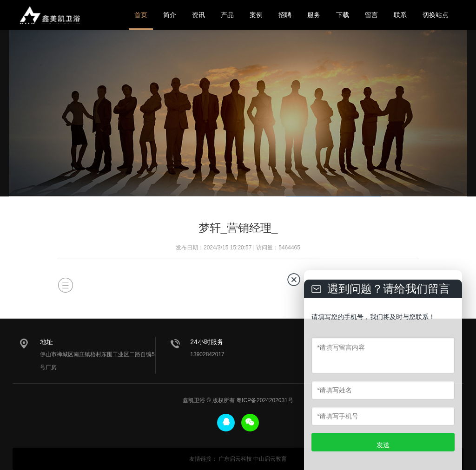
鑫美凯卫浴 (50, 15)
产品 (227, 15)
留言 (371, 15)
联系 (400, 15)
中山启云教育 (270, 459)
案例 (256, 15)
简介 (170, 15)
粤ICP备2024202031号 (265, 400)
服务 (314, 15)
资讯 (198, 15)
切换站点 (436, 15)
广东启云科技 (235, 459)
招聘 (285, 15)
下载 (343, 15)
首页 (141, 15)
